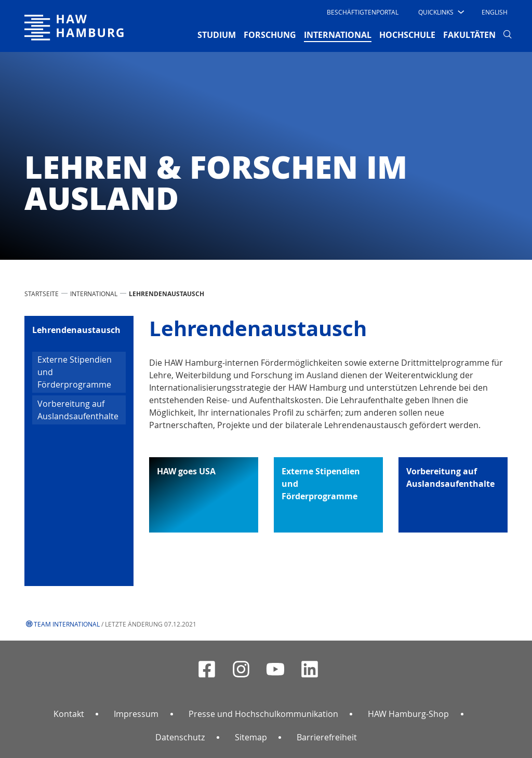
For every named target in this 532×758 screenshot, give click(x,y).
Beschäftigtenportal (363, 12)
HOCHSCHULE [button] (407, 35)
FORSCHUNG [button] (270, 35)
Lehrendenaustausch (76, 330)
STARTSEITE (42, 294)
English (495, 12)
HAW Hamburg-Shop (408, 714)
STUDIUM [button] (217, 35)
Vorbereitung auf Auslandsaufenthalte (78, 410)
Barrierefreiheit (327, 737)
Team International (67, 624)
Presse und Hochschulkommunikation (263, 714)
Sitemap (251, 737)
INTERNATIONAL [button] (338, 34)
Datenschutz (180, 737)
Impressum (136, 714)
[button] (440, 12)
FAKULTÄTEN (469, 35)
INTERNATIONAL (94, 294)
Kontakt (69, 714)
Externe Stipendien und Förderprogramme (75, 372)
